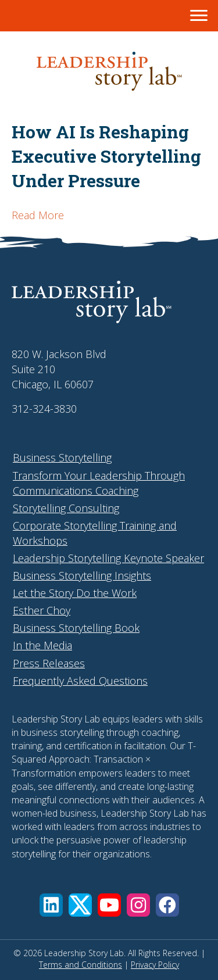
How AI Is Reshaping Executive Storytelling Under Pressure (106, 156)
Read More (38, 215)
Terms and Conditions (81, 965)
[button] (51, 905)
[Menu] (199, 16)
